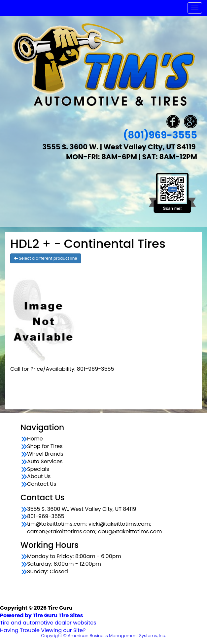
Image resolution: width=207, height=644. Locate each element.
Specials (38, 469)
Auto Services (45, 462)
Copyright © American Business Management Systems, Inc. (103, 636)
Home (35, 439)
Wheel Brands (45, 454)
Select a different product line (46, 258)
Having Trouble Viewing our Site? (43, 630)
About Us (39, 476)
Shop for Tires (45, 446)
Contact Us (42, 484)
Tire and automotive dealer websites (48, 619)
